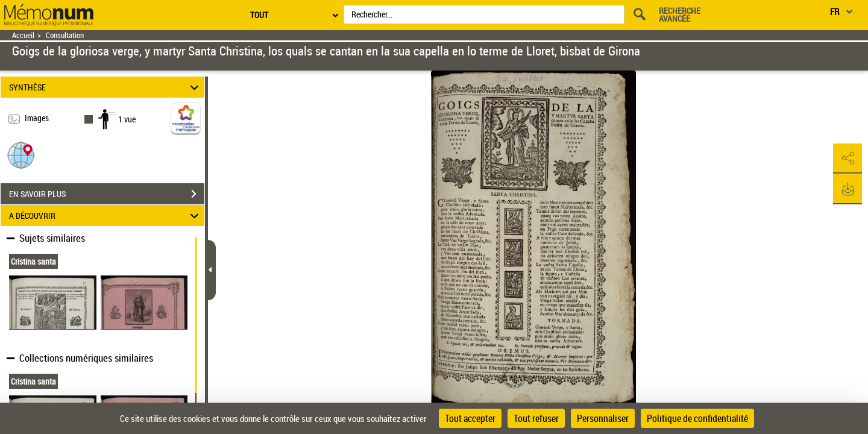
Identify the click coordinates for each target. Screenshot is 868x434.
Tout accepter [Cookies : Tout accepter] (470, 418)
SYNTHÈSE (106, 87)
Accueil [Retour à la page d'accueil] (23, 35)
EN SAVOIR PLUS (107, 194)
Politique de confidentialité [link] (697, 418)
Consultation (65, 35)
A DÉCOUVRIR (106, 215)
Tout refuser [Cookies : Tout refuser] (536, 418)
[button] (21, 155)
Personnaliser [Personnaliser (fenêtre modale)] (603, 418)
